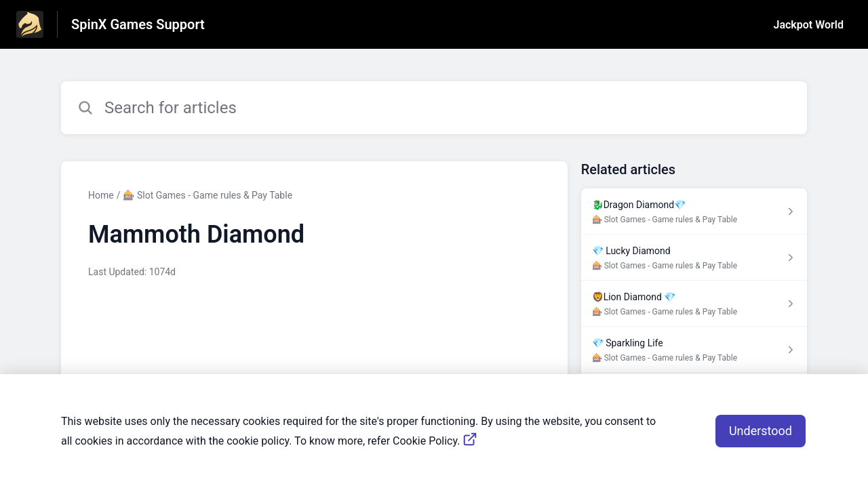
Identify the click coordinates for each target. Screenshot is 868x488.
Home (101, 195)
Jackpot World (809, 25)
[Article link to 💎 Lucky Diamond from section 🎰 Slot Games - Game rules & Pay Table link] (694, 258)
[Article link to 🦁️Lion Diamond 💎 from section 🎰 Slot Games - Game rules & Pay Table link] (694, 304)
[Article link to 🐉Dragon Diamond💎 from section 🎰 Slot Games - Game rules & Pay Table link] (694, 211)
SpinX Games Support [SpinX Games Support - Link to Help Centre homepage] (138, 24)
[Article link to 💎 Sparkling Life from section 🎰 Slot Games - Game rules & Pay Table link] (694, 350)
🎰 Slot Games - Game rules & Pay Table (208, 195)
